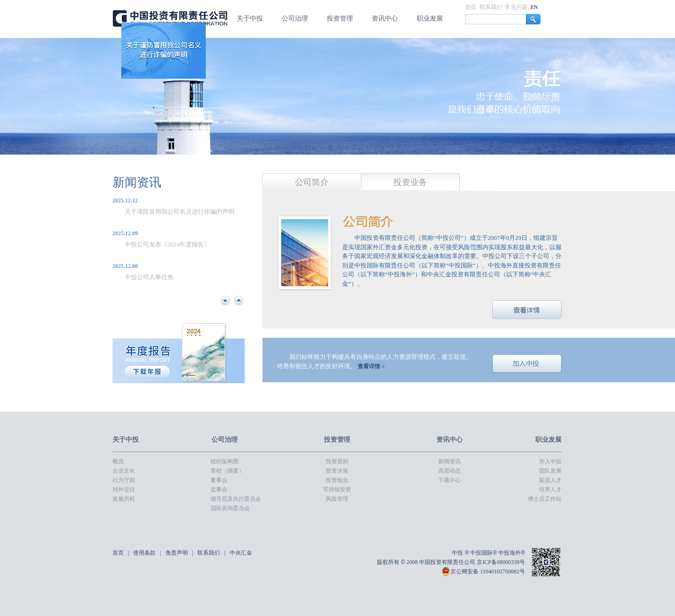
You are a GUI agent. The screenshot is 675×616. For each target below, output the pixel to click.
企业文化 (124, 471)
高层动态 (450, 471)
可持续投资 (337, 490)
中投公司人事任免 (149, 277)
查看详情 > (371, 366)
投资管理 (340, 19)
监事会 (219, 490)
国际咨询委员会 (230, 508)
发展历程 (124, 499)
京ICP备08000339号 (501, 562)
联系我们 (491, 7)
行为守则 (124, 480)
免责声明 (177, 553)
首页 (471, 7)
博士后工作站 (545, 499)
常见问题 (517, 7)
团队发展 (550, 471)
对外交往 (124, 490)
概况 (118, 461)
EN (534, 7)
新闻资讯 (137, 182)
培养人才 (550, 490)
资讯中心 (385, 19)
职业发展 (430, 19)
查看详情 (527, 310)
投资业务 (410, 182)
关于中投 (250, 19)
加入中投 (527, 364)
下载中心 (450, 480)
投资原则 (337, 461)
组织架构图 (225, 461)
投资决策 (337, 471)
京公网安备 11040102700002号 (483, 571)
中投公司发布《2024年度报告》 (167, 244)
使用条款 (145, 553)
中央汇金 (241, 553)
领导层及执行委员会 (236, 499)
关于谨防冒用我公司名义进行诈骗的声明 (180, 212)
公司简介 (312, 182)
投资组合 (337, 480)
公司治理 (295, 19)
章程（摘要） (227, 471)
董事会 (219, 480)
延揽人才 (550, 480)
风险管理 (337, 499)
